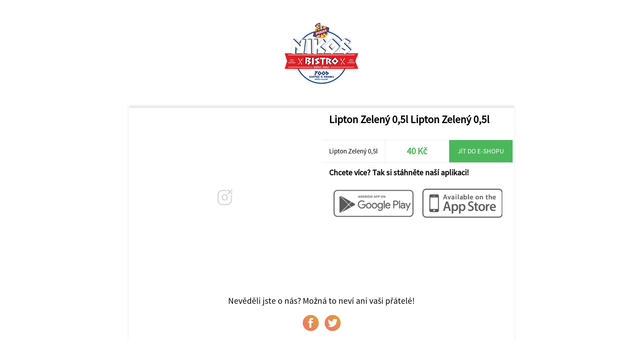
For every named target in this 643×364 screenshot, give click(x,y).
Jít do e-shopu (481, 151)
